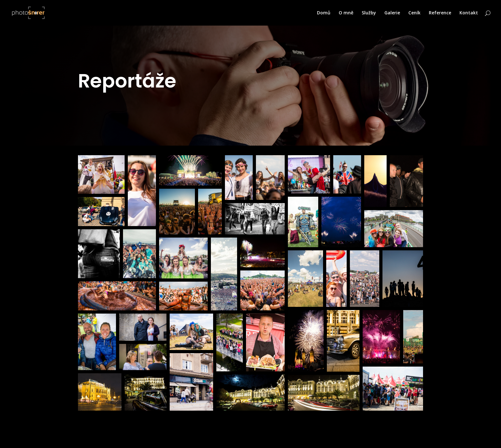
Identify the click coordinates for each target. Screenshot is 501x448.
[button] (101, 175)
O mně (346, 13)
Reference (440, 13)
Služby (369, 13)
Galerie (392, 13)
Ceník (414, 13)
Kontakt (469, 13)
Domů (324, 13)
